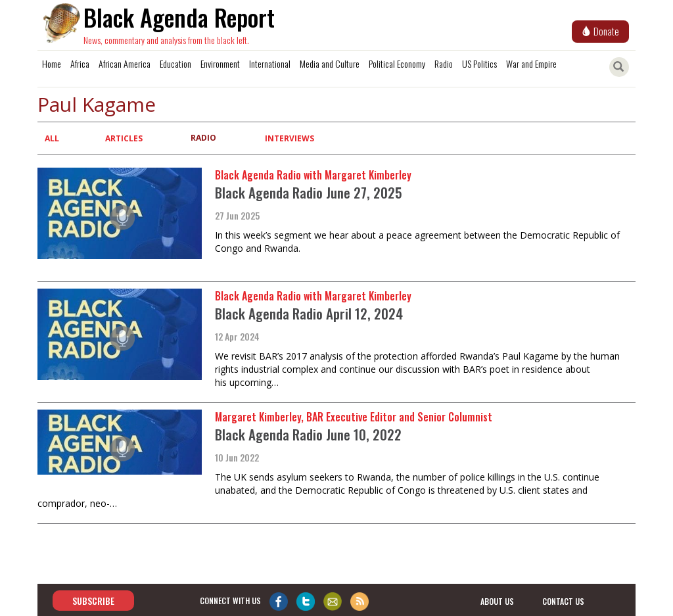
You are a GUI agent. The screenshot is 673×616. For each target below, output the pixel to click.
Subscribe (93, 601)
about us (497, 601)
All (52, 138)
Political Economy (397, 63)
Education (175, 63)
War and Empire (531, 63)
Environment (220, 63)
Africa (80, 63)
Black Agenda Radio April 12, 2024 (309, 313)
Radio (444, 63)
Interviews (290, 138)
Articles (124, 138)
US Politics (479, 63)
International (270, 63)
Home (52, 63)
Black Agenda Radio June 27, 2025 (309, 192)
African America (125, 63)
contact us (563, 601)
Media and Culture (330, 63)
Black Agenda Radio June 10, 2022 (308, 434)
